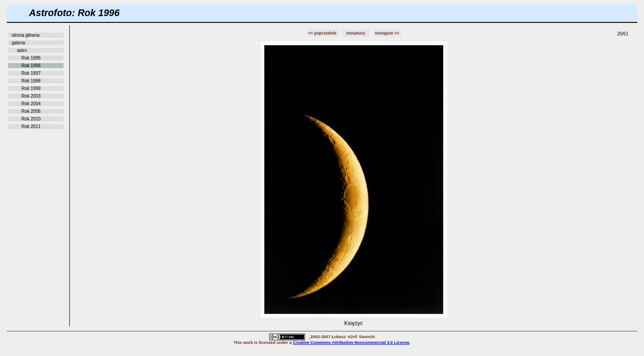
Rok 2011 (31, 127)
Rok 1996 (31, 66)
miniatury (356, 33)
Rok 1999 (31, 88)
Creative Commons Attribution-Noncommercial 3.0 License (351, 343)
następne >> (388, 33)
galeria (18, 43)
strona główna (25, 35)
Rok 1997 (31, 73)
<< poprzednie (323, 33)
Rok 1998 (31, 81)
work (248, 343)
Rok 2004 (31, 104)
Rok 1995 (31, 58)
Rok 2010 (31, 119)
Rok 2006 (31, 111)
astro (22, 50)
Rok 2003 (31, 96)
